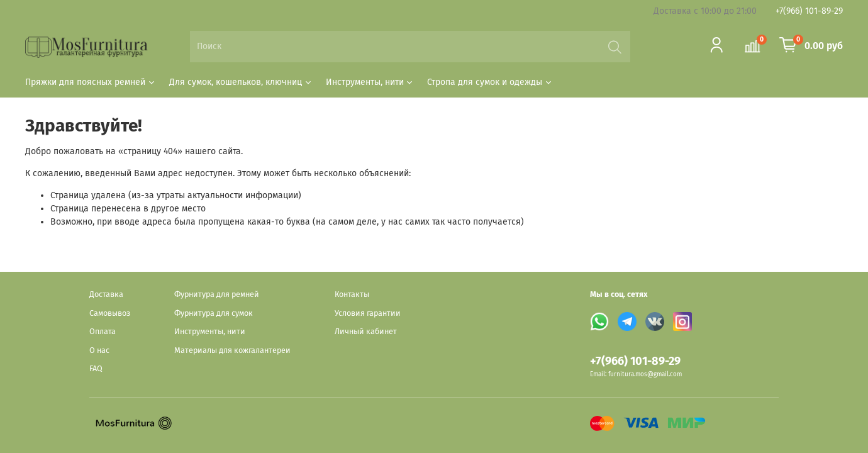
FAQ (96, 368)
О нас (99, 350)
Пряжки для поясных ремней (91, 82)
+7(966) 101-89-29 (809, 11)
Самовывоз (110, 313)
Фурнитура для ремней (217, 294)
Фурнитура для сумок (214, 313)
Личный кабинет (366, 331)
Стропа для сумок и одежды (490, 82)
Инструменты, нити (370, 82)
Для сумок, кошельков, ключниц (241, 82)
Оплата (103, 331)
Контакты (352, 294)
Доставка (106, 294)
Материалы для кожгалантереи (232, 350)
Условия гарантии (368, 313)
